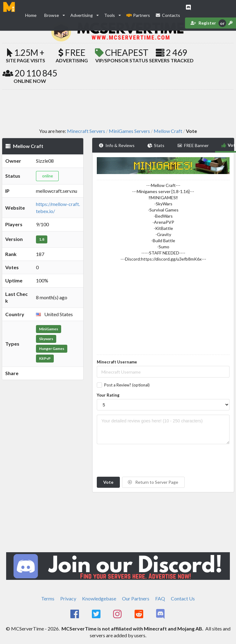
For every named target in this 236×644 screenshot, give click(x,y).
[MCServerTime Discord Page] (161, 614)
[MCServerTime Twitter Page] (97, 614)
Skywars (46, 339)
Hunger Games (52, 349)
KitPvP (45, 358)
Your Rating (108, 395)
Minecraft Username (117, 362)
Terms (48, 598)
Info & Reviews (117, 145)
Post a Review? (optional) (127, 385)
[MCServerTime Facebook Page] (75, 614)
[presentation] (144, 460)
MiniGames (49, 329)
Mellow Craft (168, 131)
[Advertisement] (118, 108)
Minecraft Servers (86, 131)
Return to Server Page (153, 482)
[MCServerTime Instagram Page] (118, 614)
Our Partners (136, 598)
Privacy (68, 598)
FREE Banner (193, 145)
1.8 (42, 239)
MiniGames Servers (129, 131)
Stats (156, 145)
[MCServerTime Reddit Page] (139, 614)
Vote (108, 482)
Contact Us (183, 598)
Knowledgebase (99, 598)
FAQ (160, 598)
